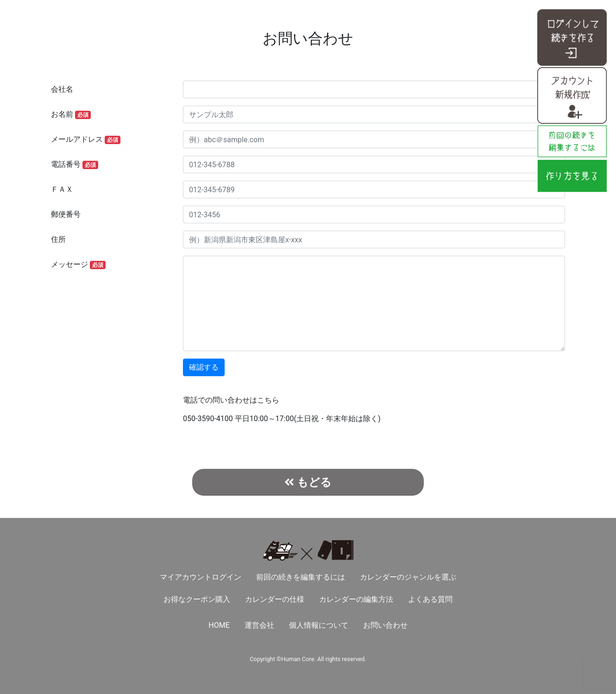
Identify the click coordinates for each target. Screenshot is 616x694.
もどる (308, 482)
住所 (58, 239)
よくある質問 (430, 599)
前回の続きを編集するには (301, 577)
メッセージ (78, 265)
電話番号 (75, 164)
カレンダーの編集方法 (356, 599)
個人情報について (319, 625)
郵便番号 (66, 214)
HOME (219, 625)
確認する (204, 367)
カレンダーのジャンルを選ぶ (408, 577)
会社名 (62, 89)
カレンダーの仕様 (275, 599)
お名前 (71, 114)
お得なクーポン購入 (197, 599)
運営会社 (259, 625)
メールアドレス (86, 139)
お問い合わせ (385, 625)
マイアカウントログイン (201, 577)
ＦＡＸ (62, 189)
